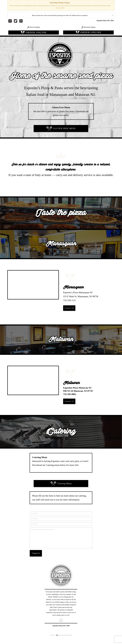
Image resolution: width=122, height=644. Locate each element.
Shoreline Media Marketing (64, 635)
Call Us (38, 27)
